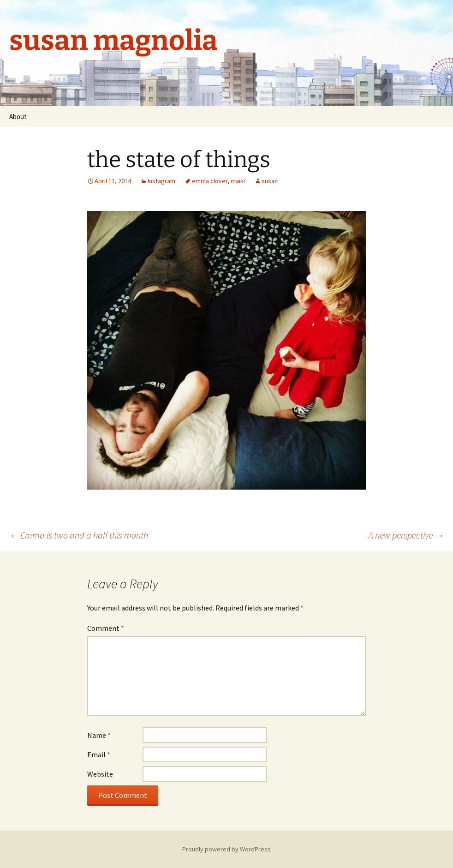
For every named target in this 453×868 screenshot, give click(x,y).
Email (99, 754)
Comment (106, 628)
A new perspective (406, 535)
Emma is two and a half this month (79, 535)
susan (270, 181)
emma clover (210, 181)
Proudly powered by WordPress (226, 849)
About (18, 117)
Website (100, 774)
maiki (238, 181)
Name (99, 735)
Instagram (161, 181)
